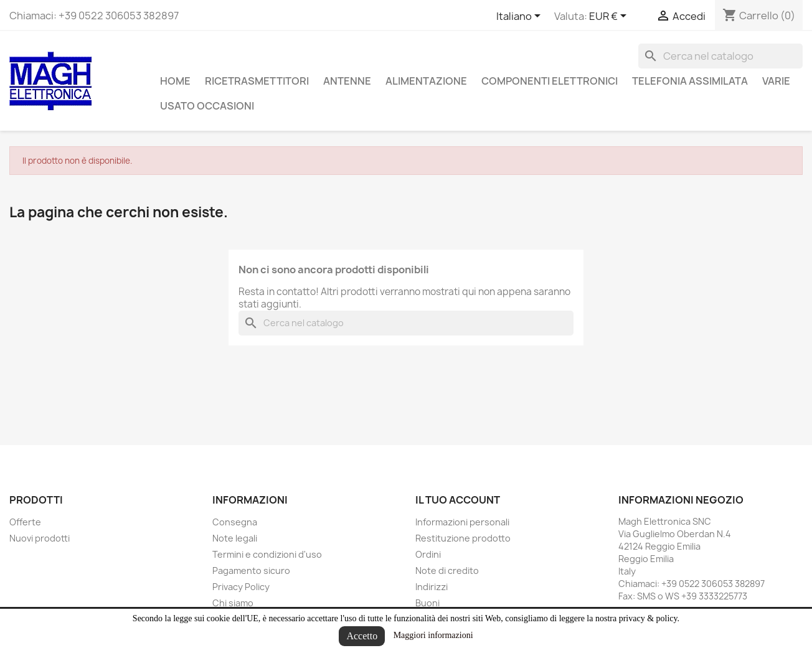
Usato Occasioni (207, 106)
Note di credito (447, 571)
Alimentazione (426, 81)
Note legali (235, 538)
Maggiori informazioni (433, 635)
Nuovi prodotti (40, 538)
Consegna (235, 522)
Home (175, 81)
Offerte (25, 522)
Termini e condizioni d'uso (267, 554)
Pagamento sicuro (251, 571)
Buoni (427, 603)
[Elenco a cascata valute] (610, 17)
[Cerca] (720, 56)
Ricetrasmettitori (257, 81)
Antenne (347, 81)
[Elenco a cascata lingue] (521, 17)
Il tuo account (458, 500)
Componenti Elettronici (550, 81)
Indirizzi (432, 587)
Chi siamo (233, 603)
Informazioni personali (462, 522)
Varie (776, 81)
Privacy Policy (241, 587)
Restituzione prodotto (463, 538)
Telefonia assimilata (690, 81)
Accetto (362, 636)
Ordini (428, 554)
